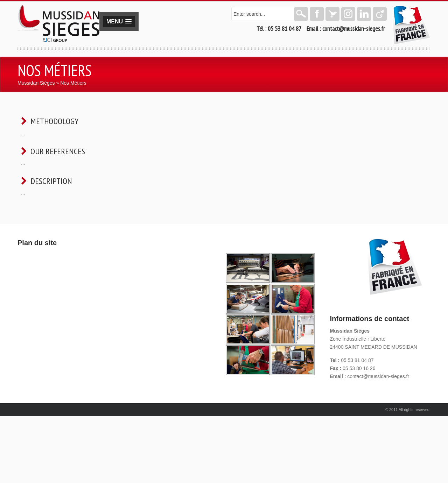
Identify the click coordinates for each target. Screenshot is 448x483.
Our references (58, 151)
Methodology (54, 121)
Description (51, 181)
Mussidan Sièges (36, 83)
